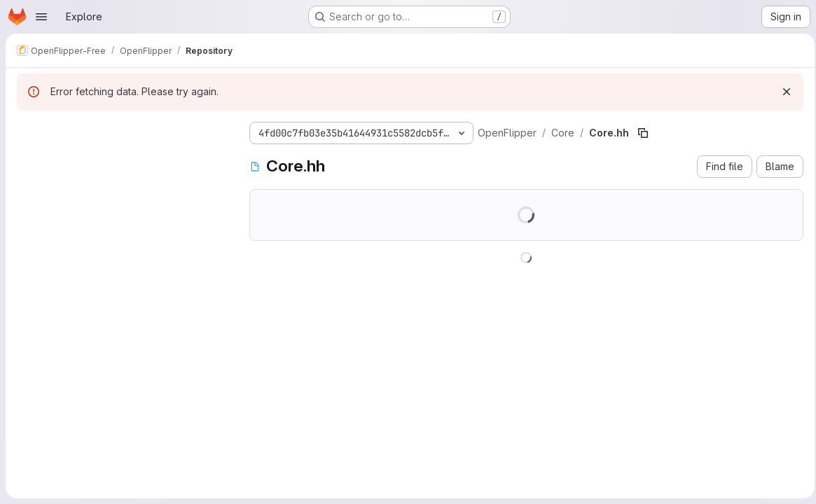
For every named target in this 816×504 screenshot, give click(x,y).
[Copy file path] (643, 133)
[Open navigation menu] (41, 17)
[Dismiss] (782, 92)
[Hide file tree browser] (28, 130)
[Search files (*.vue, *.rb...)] (122, 158)
